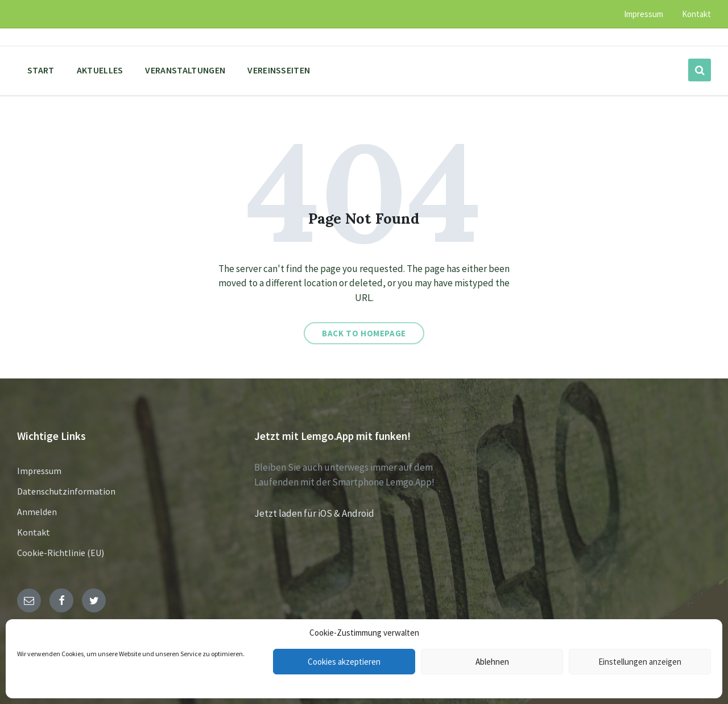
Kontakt (34, 532)
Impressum (39, 471)
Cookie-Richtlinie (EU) (61, 553)
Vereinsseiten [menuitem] (279, 70)
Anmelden (37, 512)
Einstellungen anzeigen (640, 662)
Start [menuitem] (41, 70)
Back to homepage (364, 333)
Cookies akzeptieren (344, 662)
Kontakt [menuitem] (696, 14)
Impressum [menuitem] (644, 14)
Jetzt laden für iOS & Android (314, 513)
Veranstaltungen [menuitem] (185, 70)
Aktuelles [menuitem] (100, 70)
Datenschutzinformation (66, 491)
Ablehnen (492, 662)
